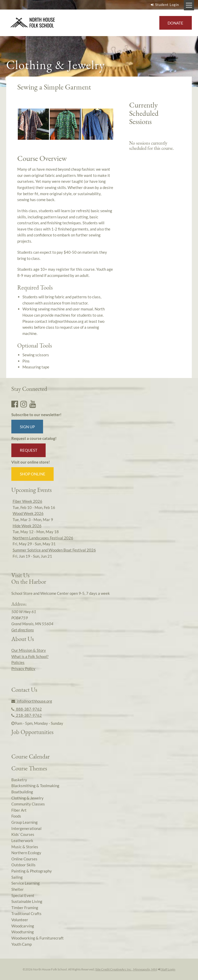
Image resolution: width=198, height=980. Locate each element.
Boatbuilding (22, 792)
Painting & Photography (32, 871)
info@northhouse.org (32, 701)
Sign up (27, 427)
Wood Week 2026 (28, 513)
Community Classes (28, 804)
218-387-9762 (27, 715)
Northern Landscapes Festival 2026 (43, 538)
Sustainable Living (27, 901)
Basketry (19, 780)
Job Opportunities (32, 732)
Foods (16, 816)
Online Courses (24, 859)
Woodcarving (23, 926)
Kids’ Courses (23, 834)
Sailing (17, 877)
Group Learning (24, 822)
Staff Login (167, 969)
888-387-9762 (27, 709)
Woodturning (23, 932)
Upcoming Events (31, 490)
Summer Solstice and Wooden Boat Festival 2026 (54, 550)
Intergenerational (26, 828)
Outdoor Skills (23, 865)
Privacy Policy (23, 669)
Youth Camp (22, 944)
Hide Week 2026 (27, 526)
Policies (18, 662)
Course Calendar (31, 756)
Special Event (23, 895)
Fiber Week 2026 (27, 501)
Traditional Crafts (26, 913)
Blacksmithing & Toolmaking (35, 786)
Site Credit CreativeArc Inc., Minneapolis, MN (126, 969)
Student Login (164, 5)
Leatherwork (22, 841)
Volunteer (20, 920)
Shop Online (33, 474)
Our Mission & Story (29, 650)
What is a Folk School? (30, 656)
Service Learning (26, 883)
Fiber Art (19, 810)
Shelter (18, 889)
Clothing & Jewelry (27, 798)
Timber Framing (25, 908)
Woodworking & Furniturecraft (38, 938)
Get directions (23, 630)
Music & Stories (25, 847)
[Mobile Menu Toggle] (189, 5)
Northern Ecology (26, 853)
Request (29, 450)
